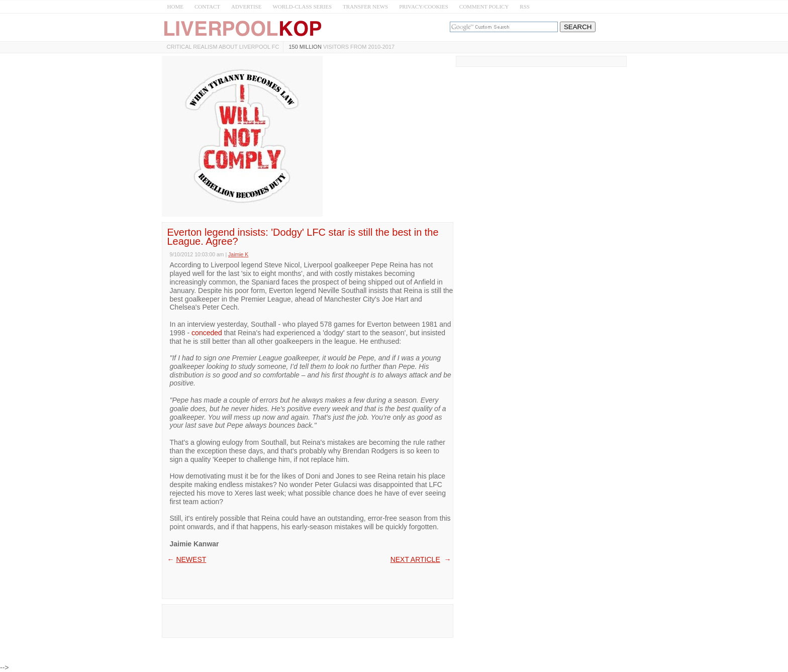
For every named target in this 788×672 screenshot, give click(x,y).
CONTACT (207, 7)
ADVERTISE (246, 7)
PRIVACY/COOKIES (424, 7)
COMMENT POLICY (484, 7)
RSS (525, 7)
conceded (207, 333)
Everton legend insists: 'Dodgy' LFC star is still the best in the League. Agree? (303, 237)
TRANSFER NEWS (365, 7)
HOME (175, 7)
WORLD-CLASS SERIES (302, 7)
